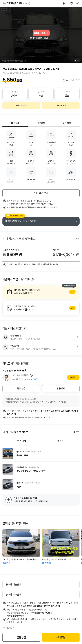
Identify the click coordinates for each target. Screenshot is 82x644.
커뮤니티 (22, 441)
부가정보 (67, 123)
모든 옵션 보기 (41, 193)
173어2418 (18, 3)
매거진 (60, 441)
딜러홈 (72, 377)
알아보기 (41, 292)
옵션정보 (15, 123)
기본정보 (41, 123)
